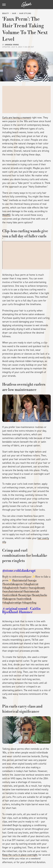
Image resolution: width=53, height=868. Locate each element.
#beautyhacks (39, 595)
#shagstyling (29, 603)
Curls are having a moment (17, 118)
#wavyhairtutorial (12, 591)
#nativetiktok (10, 595)
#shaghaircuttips (12, 603)
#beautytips (24, 595)
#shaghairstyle (11, 588)
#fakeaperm (9, 599)
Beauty (6, 13)
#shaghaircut (31, 584)
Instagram (46, 420)
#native (24, 588)
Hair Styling (25, 13)
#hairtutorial (19, 580)
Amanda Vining (12, 45)
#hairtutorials (31, 591)
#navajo (32, 580)
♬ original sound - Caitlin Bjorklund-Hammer (21, 610)
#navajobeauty (37, 588)
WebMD (6, 215)
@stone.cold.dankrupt (19, 571)
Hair (14, 13)
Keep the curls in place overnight (20, 855)
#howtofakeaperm (13, 584)
